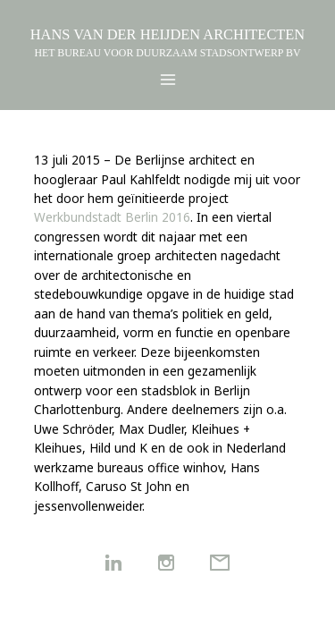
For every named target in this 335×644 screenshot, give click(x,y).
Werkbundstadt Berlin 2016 (112, 217)
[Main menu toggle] (167, 80)
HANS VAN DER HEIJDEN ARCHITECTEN (167, 34)
